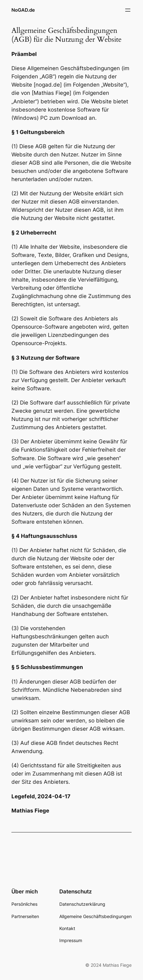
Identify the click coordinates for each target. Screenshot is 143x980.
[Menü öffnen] (128, 10)
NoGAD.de (23, 10)
